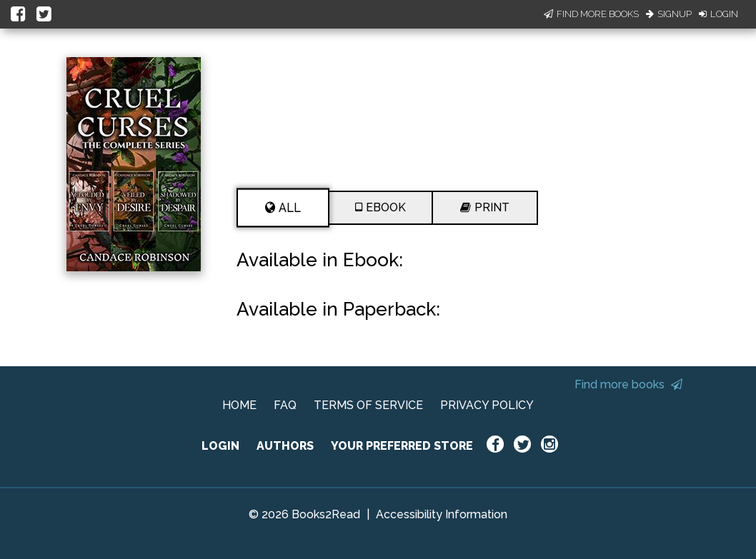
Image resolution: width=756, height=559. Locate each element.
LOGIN (220, 446)
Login (718, 14)
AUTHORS (285, 446)
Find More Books (591, 14)
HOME (239, 405)
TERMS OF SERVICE (368, 405)
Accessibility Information (442, 514)
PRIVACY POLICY (487, 405)
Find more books (628, 384)
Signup (669, 14)
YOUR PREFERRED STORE (402, 446)
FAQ (285, 405)
